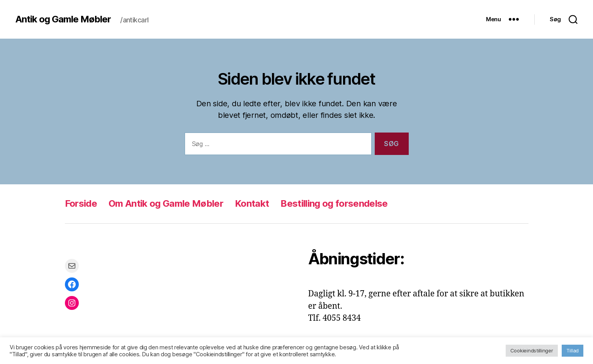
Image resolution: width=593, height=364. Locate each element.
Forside (81, 203)
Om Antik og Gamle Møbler (166, 203)
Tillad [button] (573, 350)
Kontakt (252, 203)
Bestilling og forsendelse (334, 203)
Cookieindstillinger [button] (532, 350)
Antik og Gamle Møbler (63, 19)
